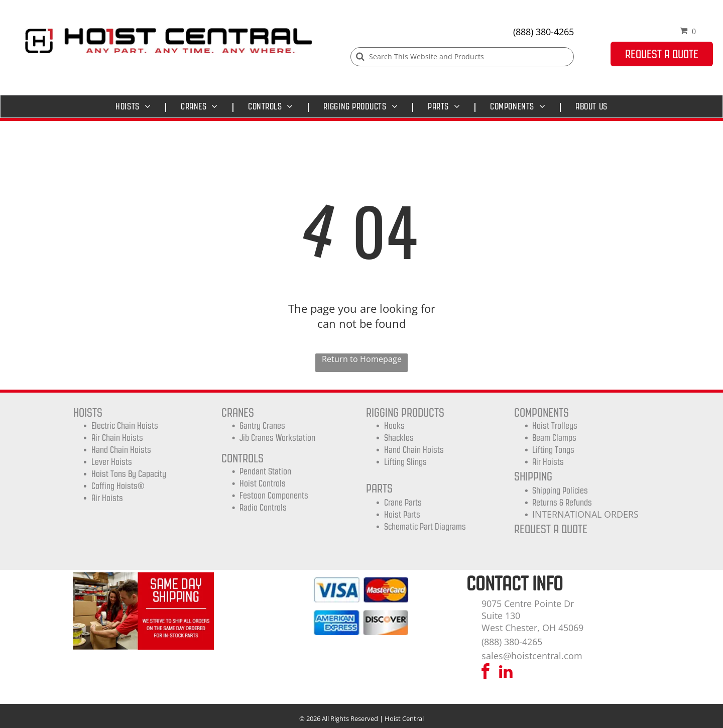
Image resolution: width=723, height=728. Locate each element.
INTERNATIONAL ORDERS (585, 514)
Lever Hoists (112, 462)
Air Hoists (107, 498)
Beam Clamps (554, 438)
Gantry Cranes (262, 426)
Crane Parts (403, 503)
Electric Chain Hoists (125, 426)
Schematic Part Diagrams (425, 527)
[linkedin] (506, 673)
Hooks (394, 426)
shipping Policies (560, 491)
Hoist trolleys (555, 426)
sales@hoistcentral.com (532, 656)
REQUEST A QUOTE (551, 529)
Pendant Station (265, 471)
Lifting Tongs (553, 450)
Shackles (399, 438)
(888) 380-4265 (544, 32)
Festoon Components (274, 496)
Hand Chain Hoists (121, 450)
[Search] (462, 57)
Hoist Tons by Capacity (129, 474)
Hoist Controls (263, 483)
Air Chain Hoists (117, 438)
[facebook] (486, 673)
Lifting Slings (405, 462)
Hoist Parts (402, 515)
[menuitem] (136, 106)
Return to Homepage (362, 359)
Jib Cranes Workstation (277, 438)
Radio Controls (263, 508)
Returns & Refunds (562, 503)
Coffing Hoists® (118, 486)
